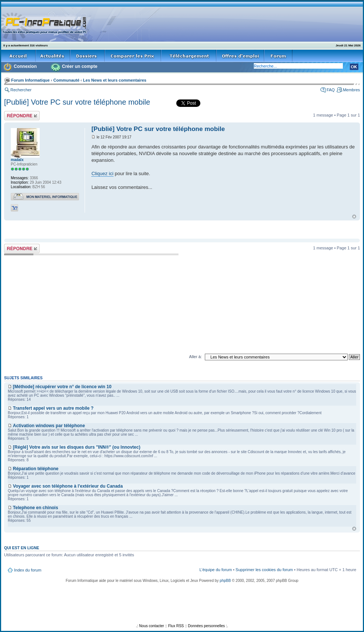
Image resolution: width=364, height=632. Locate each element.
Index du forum (28, 570)
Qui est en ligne (22, 548)
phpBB (225, 581)
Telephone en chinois (36, 508)
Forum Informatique (30, 80)
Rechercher (21, 90)
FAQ (331, 90)
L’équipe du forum (215, 570)
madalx (17, 160)
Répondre (22, 116)
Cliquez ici (102, 173)
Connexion (25, 66)
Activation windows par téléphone (49, 426)
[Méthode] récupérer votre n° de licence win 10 (62, 387)
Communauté (66, 80)
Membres (351, 90)
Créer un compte (80, 66)
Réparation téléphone (36, 469)
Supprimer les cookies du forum (264, 570)
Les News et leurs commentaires (115, 80)
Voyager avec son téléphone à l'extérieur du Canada (68, 486)
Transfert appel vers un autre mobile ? (53, 408)
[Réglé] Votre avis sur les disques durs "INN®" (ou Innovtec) (77, 447)
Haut (354, 217)
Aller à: (196, 357)
